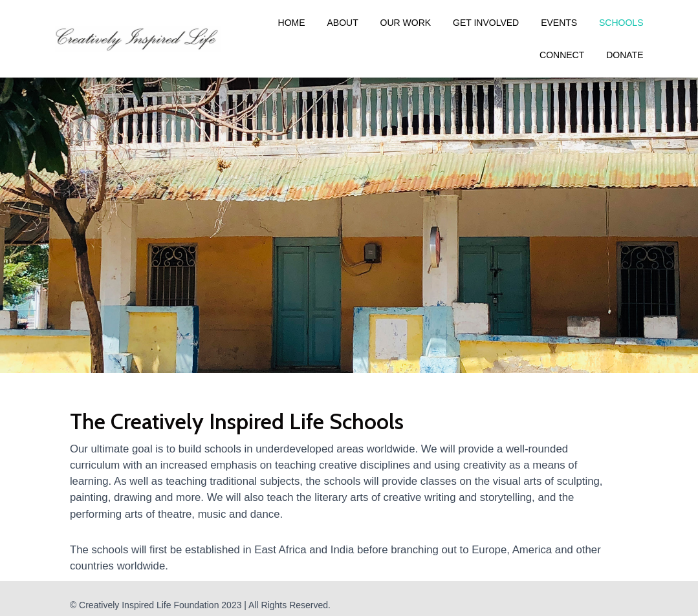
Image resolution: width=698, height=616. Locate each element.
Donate (625, 55)
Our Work (406, 23)
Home (292, 23)
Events (559, 23)
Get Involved (486, 23)
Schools (621, 23)
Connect (562, 55)
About (342, 23)
